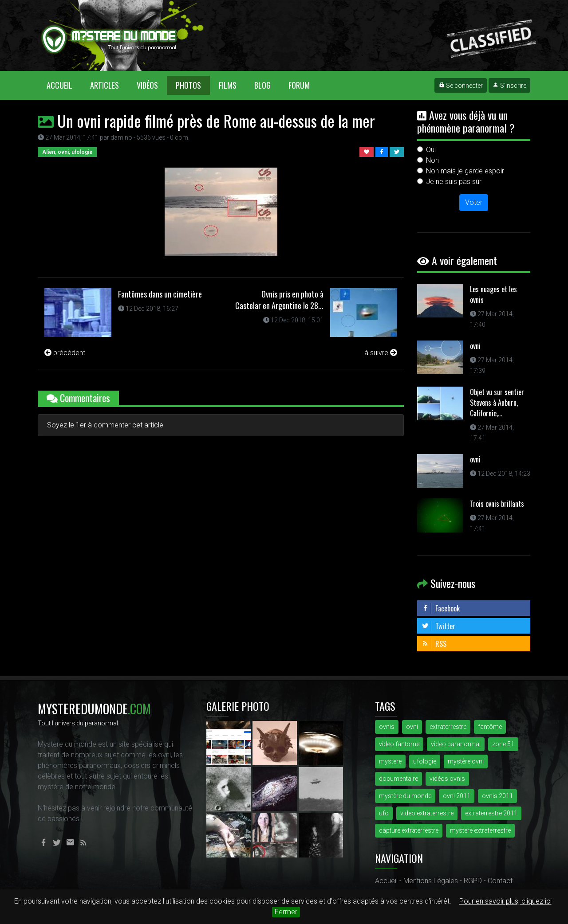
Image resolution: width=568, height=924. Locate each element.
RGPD (473, 881)
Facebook (441, 608)
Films (228, 85)
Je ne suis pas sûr (454, 182)
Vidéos (147, 85)
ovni (475, 346)
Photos (188, 85)
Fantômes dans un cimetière (160, 294)
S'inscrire (509, 86)
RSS (434, 644)
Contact (500, 881)
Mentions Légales (431, 881)
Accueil (64, 85)
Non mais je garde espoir (465, 171)
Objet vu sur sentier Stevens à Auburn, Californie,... (497, 403)
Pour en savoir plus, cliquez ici (505, 901)
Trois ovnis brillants (497, 504)
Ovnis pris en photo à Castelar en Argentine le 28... (279, 300)
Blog (262, 85)
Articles (105, 85)
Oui (431, 150)
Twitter (438, 626)
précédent (65, 353)
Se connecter (461, 86)
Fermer (286, 912)
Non (432, 160)
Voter (474, 202)
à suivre (381, 353)
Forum (299, 85)
